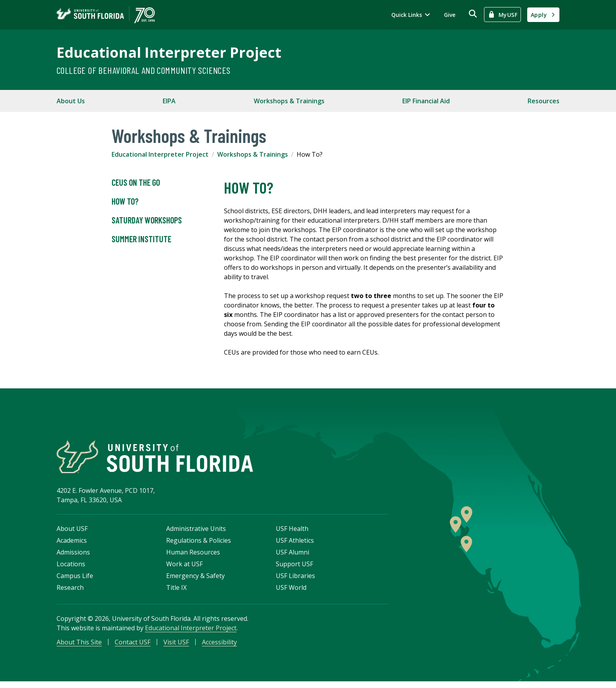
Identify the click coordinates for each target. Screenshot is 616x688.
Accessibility (219, 647)
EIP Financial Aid (426, 101)
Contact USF (133, 647)
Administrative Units (196, 534)
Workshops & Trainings (289, 101)
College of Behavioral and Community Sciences (144, 70)
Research (70, 593)
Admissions (73, 557)
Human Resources (193, 557)
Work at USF (184, 569)
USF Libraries (295, 581)
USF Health (292, 534)
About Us (71, 101)
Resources (544, 101)
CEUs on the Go (136, 183)
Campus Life (75, 581)
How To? (125, 201)
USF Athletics (295, 545)
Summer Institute (141, 239)
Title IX (176, 593)
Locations (71, 569)
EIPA (169, 101)
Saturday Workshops (147, 220)
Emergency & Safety (195, 581)
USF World (291, 593)
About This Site (79, 647)
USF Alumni (292, 557)
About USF (72, 534)
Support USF (294, 569)
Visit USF (176, 647)
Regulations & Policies (199, 545)
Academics (72, 545)
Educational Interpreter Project (169, 52)
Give (450, 15)
